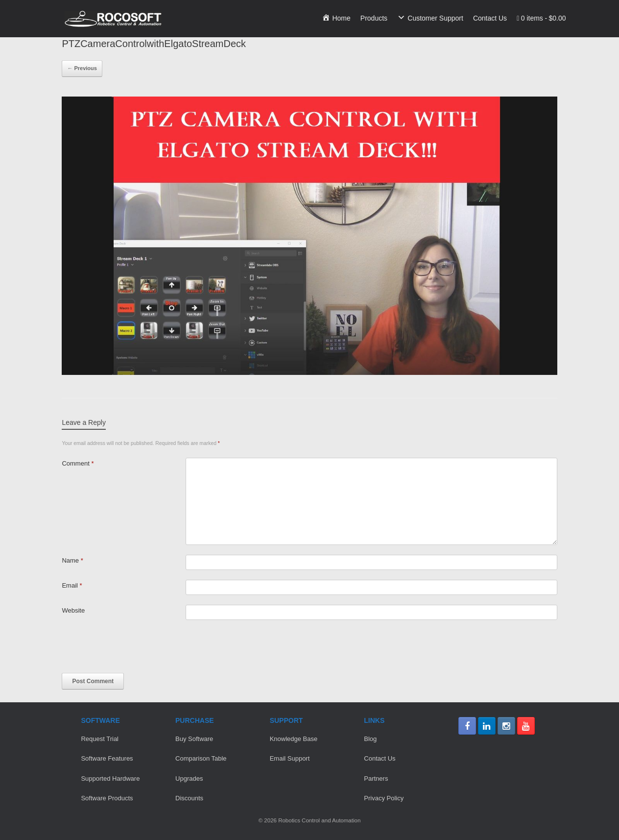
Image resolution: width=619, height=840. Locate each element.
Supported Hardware (110, 778)
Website (73, 610)
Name (72, 560)
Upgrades (189, 778)
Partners (376, 778)
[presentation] (136, 649)
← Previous (82, 68)
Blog (370, 739)
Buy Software (194, 739)
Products (374, 18)
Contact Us (490, 18)
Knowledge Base (294, 739)
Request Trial (100, 739)
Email (72, 585)
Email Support (290, 758)
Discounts (189, 798)
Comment (78, 463)
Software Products (107, 798)
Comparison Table (201, 758)
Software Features (107, 758)
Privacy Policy (384, 798)
